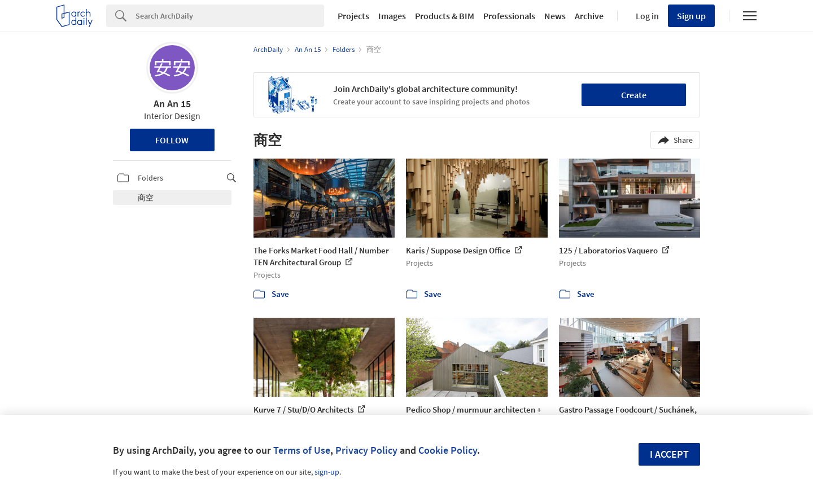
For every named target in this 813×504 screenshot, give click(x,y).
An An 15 (172, 104)
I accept (669, 454)
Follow (172, 140)
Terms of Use (302, 450)
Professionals (509, 16)
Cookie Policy (448, 450)
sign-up (327, 472)
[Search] (230, 16)
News (555, 16)
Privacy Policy (366, 450)
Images (392, 16)
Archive (589, 16)
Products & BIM (445, 16)
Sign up (691, 16)
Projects (353, 16)
